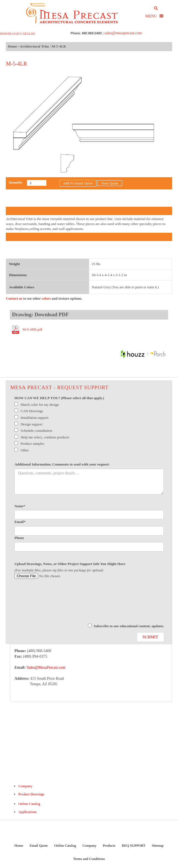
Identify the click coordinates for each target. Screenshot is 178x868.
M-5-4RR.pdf (32, 329)
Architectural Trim (34, 46)
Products (109, 845)
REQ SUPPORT (134, 845)
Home (12, 46)
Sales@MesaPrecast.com (46, 667)
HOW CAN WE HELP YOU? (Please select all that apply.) (59, 398)
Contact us (14, 298)
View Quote (110, 183)
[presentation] (56, 604)
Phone (19, 538)
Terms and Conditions (89, 859)
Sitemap (158, 845)
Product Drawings (31, 794)
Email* (20, 522)
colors (46, 298)
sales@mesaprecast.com (123, 33)
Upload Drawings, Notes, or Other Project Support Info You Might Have (70, 564)
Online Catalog (29, 804)
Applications (27, 812)
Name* (20, 506)
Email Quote (39, 845)
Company (25, 786)
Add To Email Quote (78, 183)
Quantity (15, 182)
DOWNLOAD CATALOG (18, 34)
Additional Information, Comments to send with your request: (62, 464)
